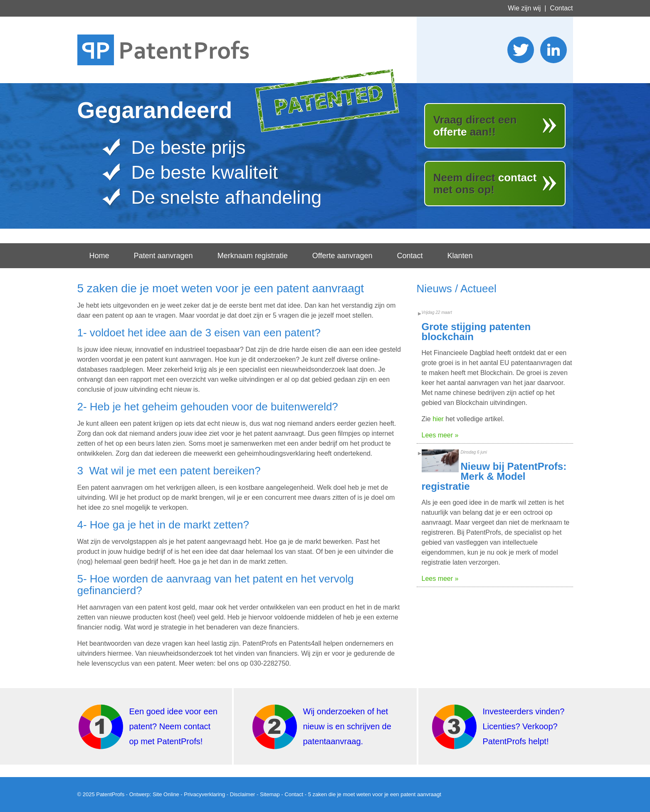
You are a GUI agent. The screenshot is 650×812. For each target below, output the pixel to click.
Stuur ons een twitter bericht (521, 50)
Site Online (166, 794)
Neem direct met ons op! (485, 184)
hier (438, 419)
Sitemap (270, 794)
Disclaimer (243, 794)
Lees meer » (440, 435)
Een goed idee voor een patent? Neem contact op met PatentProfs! (173, 726)
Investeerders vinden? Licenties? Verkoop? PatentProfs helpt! (524, 726)
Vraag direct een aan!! (475, 126)
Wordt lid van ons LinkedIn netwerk (554, 50)
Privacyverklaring (204, 794)
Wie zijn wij (524, 8)
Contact (561, 8)
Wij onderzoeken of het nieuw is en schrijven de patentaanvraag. (347, 726)
